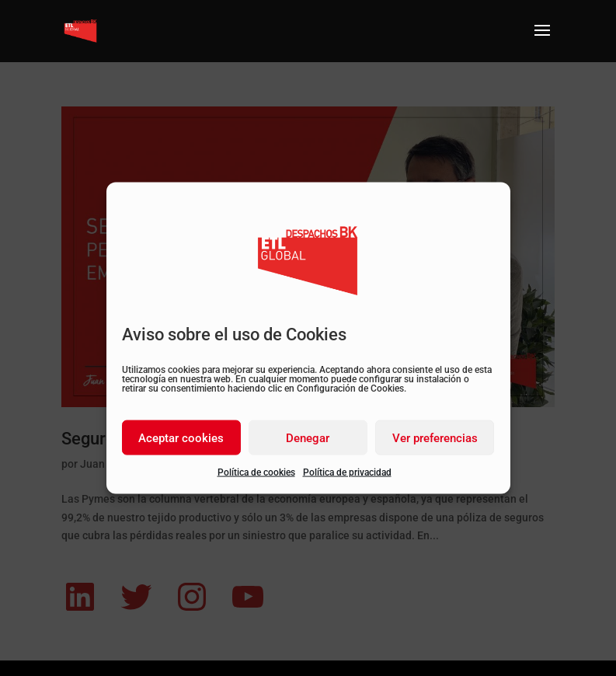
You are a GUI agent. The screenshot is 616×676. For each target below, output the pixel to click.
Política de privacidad (347, 472)
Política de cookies (256, 472)
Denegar (308, 437)
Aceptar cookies (181, 437)
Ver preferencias (435, 437)
